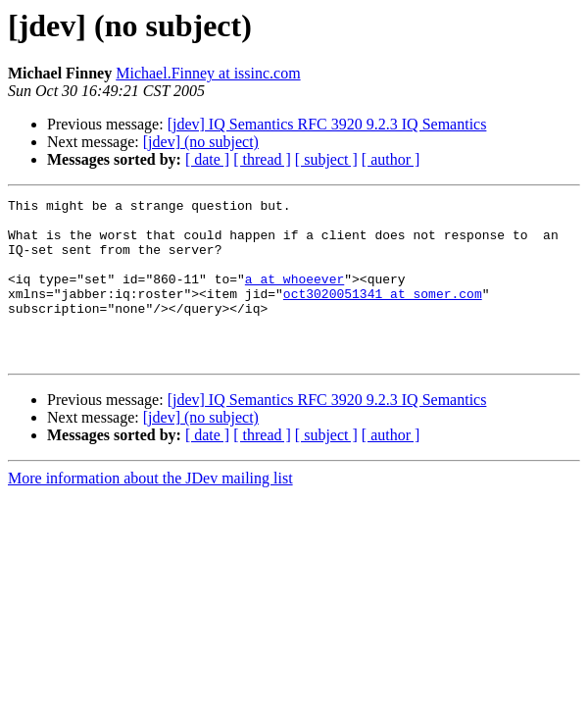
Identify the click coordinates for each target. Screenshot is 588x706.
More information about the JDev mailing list (150, 510)
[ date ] (207, 159)
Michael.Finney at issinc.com (208, 73)
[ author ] (391, 159)
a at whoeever (294, 296)
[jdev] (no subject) (201, 142)
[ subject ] (326, 159)
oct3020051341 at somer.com (383, 314)
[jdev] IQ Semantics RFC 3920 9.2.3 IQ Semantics (327, 124)
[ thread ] (262, 159)
